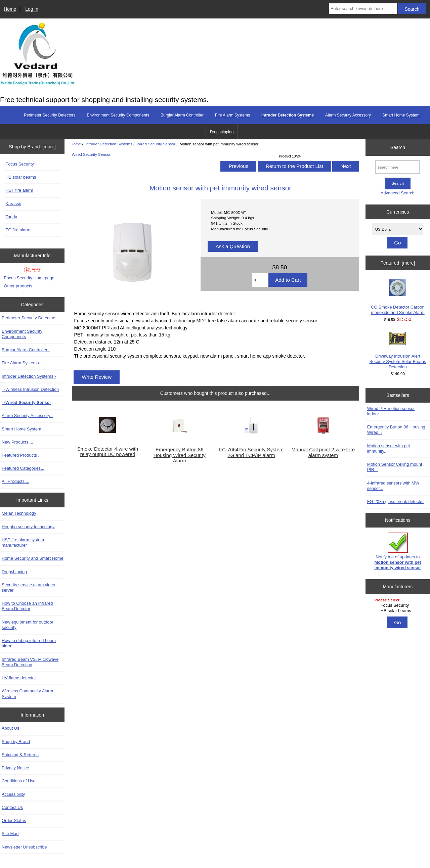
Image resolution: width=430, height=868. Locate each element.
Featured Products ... (22, 455)
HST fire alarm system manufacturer (23, 542)
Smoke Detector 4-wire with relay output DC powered (108, 452)
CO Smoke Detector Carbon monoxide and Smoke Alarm (398, 297)
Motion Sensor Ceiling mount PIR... (395, 467)
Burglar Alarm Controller (182, 115)
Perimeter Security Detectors (50, 115)
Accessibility (13, 794)
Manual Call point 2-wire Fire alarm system (323, 452)
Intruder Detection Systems (109, 144)
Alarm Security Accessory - (27, 416)
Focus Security (20, 164)
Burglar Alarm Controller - (26, 350)
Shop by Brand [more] (32, 147)
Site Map (10, 834)
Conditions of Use (19, 781)
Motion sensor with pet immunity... (389, 448)
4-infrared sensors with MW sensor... (393, 486)
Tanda (12, 217)
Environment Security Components (118, 115)
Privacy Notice (15, 768)
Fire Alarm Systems (232, 115)
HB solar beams (21, 177)
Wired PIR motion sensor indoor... (391, 411)
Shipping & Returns (20, 755)
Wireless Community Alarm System (27, 694)
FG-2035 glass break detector (396, 501)
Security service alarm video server (28, 587)
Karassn (14, 204)
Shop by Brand (16, 742)
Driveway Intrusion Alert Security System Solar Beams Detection (398, 351)
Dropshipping (222, 132)
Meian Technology (19, 513)
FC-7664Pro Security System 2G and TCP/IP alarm (251, 452)
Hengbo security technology (28, 527)
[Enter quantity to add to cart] (260, 280)
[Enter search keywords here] (363, 9)
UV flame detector (19, 678)
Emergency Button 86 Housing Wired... (396, 430)
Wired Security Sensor (156, 144)
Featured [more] (398, 263)
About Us (10, 728)
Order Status (14, 820)
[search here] (398, 167)
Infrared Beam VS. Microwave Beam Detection (30, 662)
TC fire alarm (18, 230)
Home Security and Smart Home (33, 558)
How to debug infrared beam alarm (29, 643)
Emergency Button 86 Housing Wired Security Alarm (180, 455)
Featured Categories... (23, 468)
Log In (32, 9)
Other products (18, 286)
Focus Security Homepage (29, 278)
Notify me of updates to (398, 551)
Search (398, 147)
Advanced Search (398, 193)
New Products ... (17, 442)
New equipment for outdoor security (28, 625)
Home (10, 9)
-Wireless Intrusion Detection (30, 389)
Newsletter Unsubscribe (24, 847)
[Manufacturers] (398, 606)
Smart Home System (401, 115)
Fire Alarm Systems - (21, 363)
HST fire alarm (19, 190)
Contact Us (12, 807)
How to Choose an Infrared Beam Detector (27, 606)
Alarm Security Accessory (348, 115)
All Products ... (15, 481)
